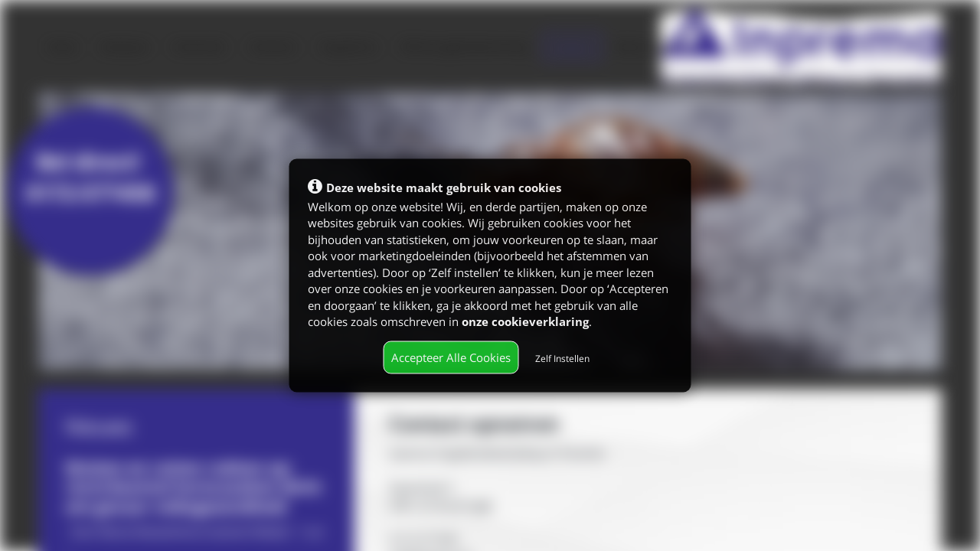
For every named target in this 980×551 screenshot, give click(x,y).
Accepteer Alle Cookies (451, 357)
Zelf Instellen (562, 358)
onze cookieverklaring (525, 321)
